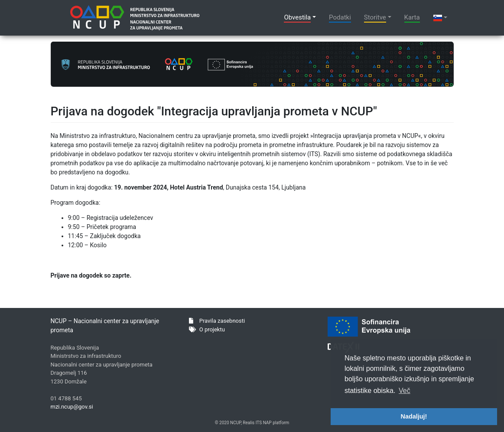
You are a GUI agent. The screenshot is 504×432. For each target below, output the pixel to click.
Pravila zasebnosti (217, 321)
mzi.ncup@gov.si (72, 407)
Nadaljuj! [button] (414, 416)
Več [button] (405, 391)
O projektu (207, 329)
